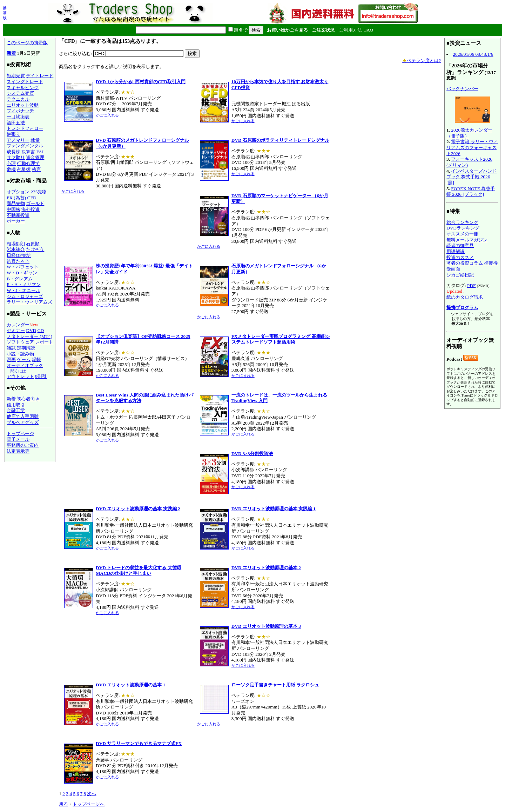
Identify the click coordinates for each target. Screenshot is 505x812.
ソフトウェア (20, 342)
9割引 (41, 376)
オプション (18, 192)
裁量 (35, 140)
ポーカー (16, 221)
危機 (11, 169)
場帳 (36, 360)
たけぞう (35, 249)
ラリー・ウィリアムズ (29, 302)
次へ (92, 794)
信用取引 (16, 405)
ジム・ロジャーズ (25, 296)
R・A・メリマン (24, 284)
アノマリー (18, 140)
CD (41, 330)
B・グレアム (20, 279)
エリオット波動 (23, 105)
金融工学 (16, 410)
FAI (40, 152)
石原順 (33, 244)
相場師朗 (16, 244)
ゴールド (35, 203)
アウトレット (20, 376)
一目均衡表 (18, 117)
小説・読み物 (20, 354)
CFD (32, 198)
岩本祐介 (16, 249)
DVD (31, 330)
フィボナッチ (20, 111)
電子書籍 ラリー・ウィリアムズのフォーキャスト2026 (472, 147)
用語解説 (456, 251)
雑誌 (11, 348)
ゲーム (24, 360)
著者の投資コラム (465, 263)
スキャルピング (23, 88)
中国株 (14, 209)
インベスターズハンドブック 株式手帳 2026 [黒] (472, 177)
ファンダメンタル (25, 146)
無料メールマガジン (467, 240)
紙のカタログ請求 (465, 297)
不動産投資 (18, 215)
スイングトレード (25, 82)
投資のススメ (460, 257)
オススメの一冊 (462, 234)
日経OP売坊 (19, 255)
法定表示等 (18, 451)
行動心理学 (28, 163)
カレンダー (18, 325)
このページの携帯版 (27, 43)
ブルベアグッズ (23, 422)
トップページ (20, 434)
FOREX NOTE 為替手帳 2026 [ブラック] (471, 192)
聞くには (18, 371)
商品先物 (16, 203)
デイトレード (40, 76)
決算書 (28, 152)
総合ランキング (462, 222)
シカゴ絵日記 (460, 275)
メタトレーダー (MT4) (29, 336)
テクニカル (18, 99)
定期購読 (26, 348)
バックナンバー (462, 89)
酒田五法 (16, 123)
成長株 (14, 152)
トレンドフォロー (25, 128)
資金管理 (35, 157)
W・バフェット (23, 267)
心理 (11, 163)
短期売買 (16, 76)
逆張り (14, 134)
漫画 (11, 360)
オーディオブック (25, 365)
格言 (36, 169)
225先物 (39, 192)
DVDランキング (463, 228)
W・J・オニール (23, 290)
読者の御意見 (460, 245)
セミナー (16, 330)
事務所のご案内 (23, 445)
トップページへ (89, 804)
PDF (471, 285)
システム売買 (20, 93)
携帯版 (5, 13)
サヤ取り (16, 157)
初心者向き (28, 399)
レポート (44, 342)
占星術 (24, 169)
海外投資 (31, 209)
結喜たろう (18, 261)
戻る (63, 804)
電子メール (18, 439)
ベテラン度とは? (422, 61)
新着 (11, 53)
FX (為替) (16, 198)
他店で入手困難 (23, 416)
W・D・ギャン (22, 273)
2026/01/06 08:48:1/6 (473, 54)
